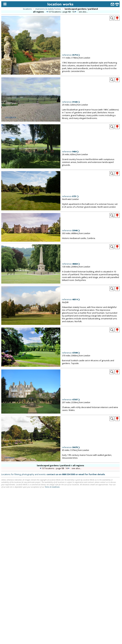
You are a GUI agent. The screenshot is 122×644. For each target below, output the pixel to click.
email (81, 474)
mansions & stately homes (48, 9)
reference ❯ (71, 55)
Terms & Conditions (52, 487)
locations (27, 9)
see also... (83, 12)
